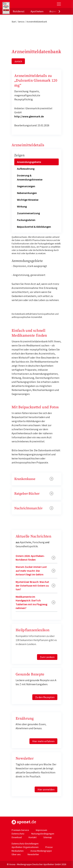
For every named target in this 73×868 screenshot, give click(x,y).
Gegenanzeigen (26, 186)
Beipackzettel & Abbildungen (34, 227)
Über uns (16, 854)
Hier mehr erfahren (43, 741)
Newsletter (33, 854)
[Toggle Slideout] (59, 4)
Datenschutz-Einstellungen (25, 844)
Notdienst (19, 11)
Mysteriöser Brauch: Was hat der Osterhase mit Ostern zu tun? (32, 586)
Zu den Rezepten (45, 697)
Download (17, 837)
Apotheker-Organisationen (25, 847)
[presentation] (59, 11)
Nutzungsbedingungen (43, 834)
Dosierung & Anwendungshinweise (30, 177)
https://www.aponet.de (24, 822)
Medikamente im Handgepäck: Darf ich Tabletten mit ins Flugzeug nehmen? (31, 602)
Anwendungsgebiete (29, 162)
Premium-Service (20, 830)
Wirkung (22, 206)
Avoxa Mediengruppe (41, 851)
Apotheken (37, 11)
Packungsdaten (26, 220)
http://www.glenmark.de (29, 116)
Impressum (41, 830)
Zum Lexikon (47, 657)
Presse (49, 847)
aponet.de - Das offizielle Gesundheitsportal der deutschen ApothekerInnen (25, 4)
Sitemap (48, 837)
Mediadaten (18, 851)
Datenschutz (18, 834)
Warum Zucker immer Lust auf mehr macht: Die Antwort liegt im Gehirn (31, 571)
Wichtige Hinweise (28, 200)
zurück (18, 61)
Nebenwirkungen (27, 193)
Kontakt (33, 837)
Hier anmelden (46, 789)
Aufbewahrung (26, 169)
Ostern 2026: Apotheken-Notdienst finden (30, 558)
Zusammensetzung (28, 213)
